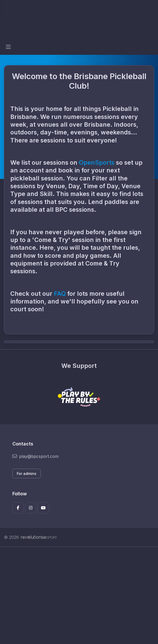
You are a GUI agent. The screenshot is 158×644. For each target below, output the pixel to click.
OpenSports (97, 162)
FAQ (61, 294)
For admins (27, 473)
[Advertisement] (79, 595)
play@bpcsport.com (35, 456)
